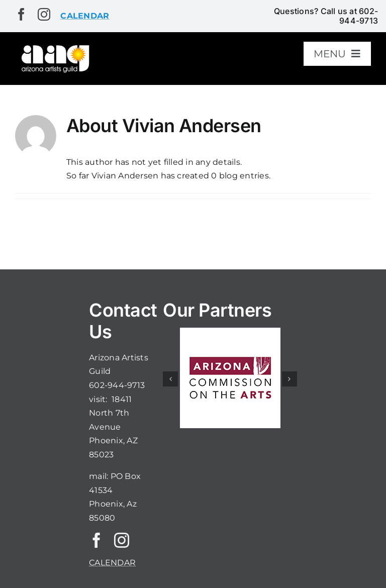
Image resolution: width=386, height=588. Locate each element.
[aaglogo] (54, 47)
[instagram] (44, 14)
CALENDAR (112, 563)
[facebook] (21, 14)
